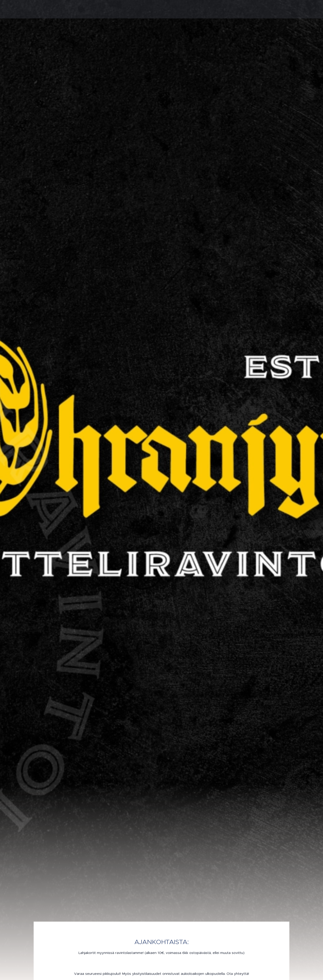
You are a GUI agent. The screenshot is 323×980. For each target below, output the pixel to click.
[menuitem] (223, 9)
